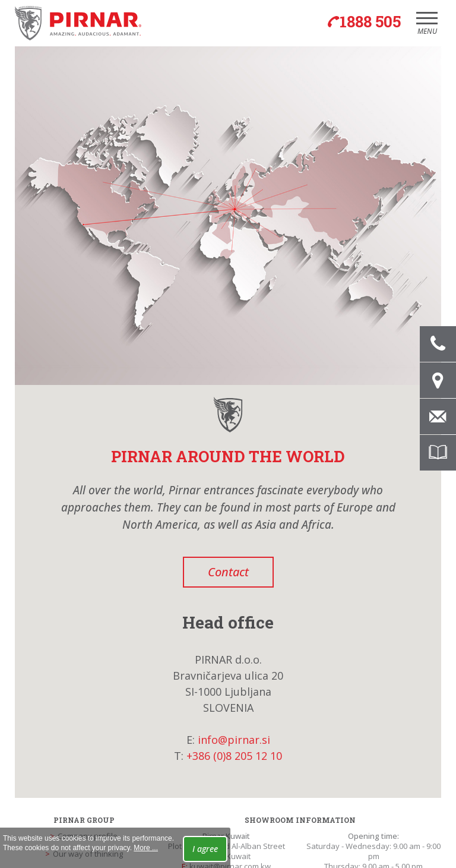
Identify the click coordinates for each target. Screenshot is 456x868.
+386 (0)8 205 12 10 (234, 756)
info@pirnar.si (234, 740)
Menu (427, 27)
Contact (228, 572)
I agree (205, 849)
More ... (146, 848)
